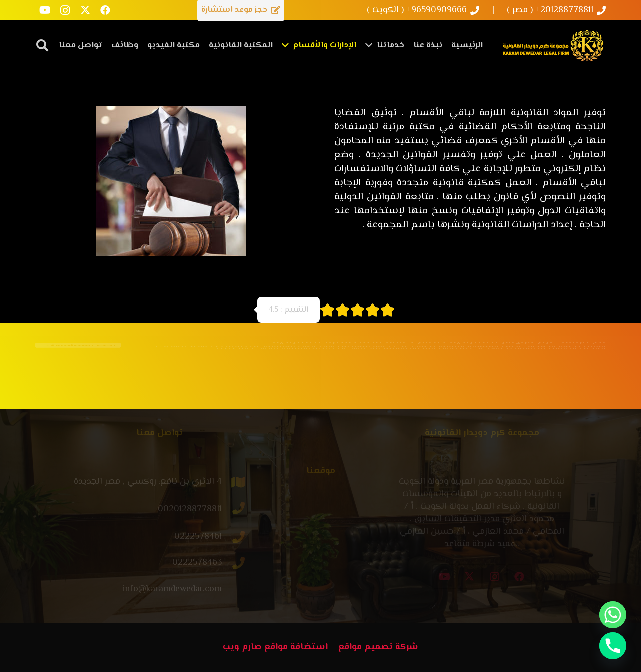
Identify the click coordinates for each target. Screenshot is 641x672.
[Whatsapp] (613, 615)
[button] (42, 45)
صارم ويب (242, 647)
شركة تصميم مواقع (378, 647)
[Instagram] (65, 10)
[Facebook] (105, 10)
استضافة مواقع (296, 647)
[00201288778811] (201, 510)
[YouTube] (45, 10)
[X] (85, 10)
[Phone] (613, 646)
